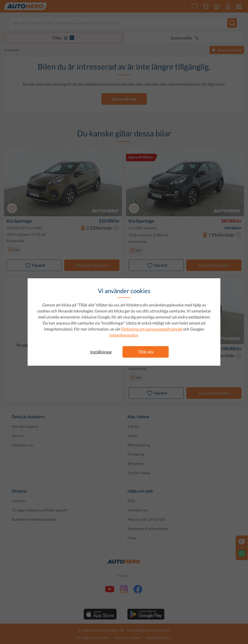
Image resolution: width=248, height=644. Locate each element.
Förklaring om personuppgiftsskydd (152, 329)
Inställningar (101, 352)
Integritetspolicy (124, 335)
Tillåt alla (146, 352)
